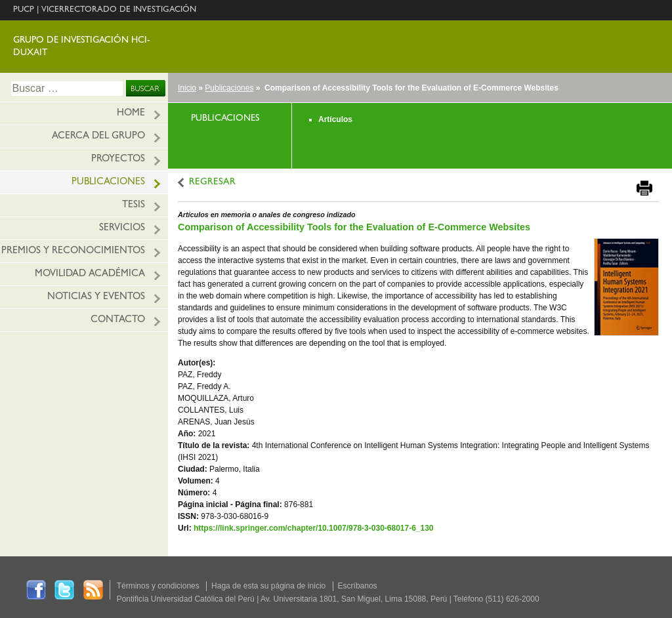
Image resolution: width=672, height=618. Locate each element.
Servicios (122, 229)
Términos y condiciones (158, 586)
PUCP (24, 10)
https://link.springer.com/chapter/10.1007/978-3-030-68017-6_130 (314, 528)
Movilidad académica (90, 275)
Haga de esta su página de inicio (268, 586)
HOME (131, 114)
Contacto (118, 320)
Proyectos (118, 160)
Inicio (187, 88)
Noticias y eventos (96, 298)
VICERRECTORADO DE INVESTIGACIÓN (119, 10)
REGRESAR (212, 183)
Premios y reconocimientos (73, 252)
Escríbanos (358, 586)
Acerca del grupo (98, 137)
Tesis (134, 206)
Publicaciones (108, 183)
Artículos (335, 119)
